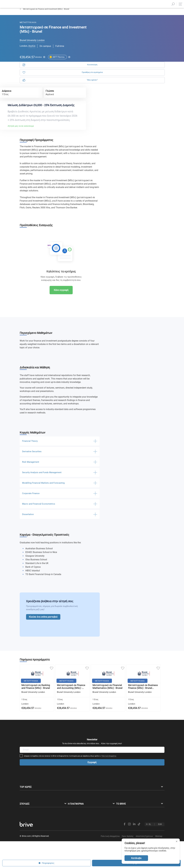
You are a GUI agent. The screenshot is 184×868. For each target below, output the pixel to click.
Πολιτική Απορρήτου (128, 735)
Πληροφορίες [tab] (148, 32)
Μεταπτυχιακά (26, 16)
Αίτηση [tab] (123, 32)
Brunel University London (32, 45)
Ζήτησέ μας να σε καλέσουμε (53, 115)
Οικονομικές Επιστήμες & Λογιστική (52, 16)
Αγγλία (32, 51)
